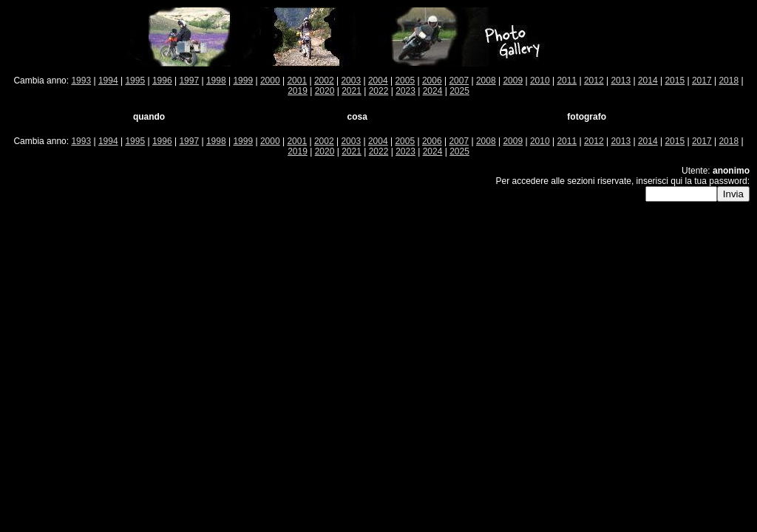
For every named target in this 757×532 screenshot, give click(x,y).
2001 (297, 81)
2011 (567, 81)
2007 (459, 81)
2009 (513, 81)
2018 (729, 81)
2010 (540, 81)
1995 (135, 81)
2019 (298, 91)
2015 (675, 81)
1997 (189, 81)
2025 (459, 91)
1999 (243, 81)
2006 (432, 81)
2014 (648, 81)
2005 (405, 81)
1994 (108, 81)
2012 (594, 81)
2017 (702, 81)
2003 (351, 81)
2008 (486, 81)
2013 (621, 81)
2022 (379, 91)
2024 (433, 91)
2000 (270, 81)
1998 (216, 81)
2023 (405, 91)
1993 (81, 81)
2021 (352, 91)
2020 (325, 91)
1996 (162, 81)
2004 (378, 81)
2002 (324, 81)
